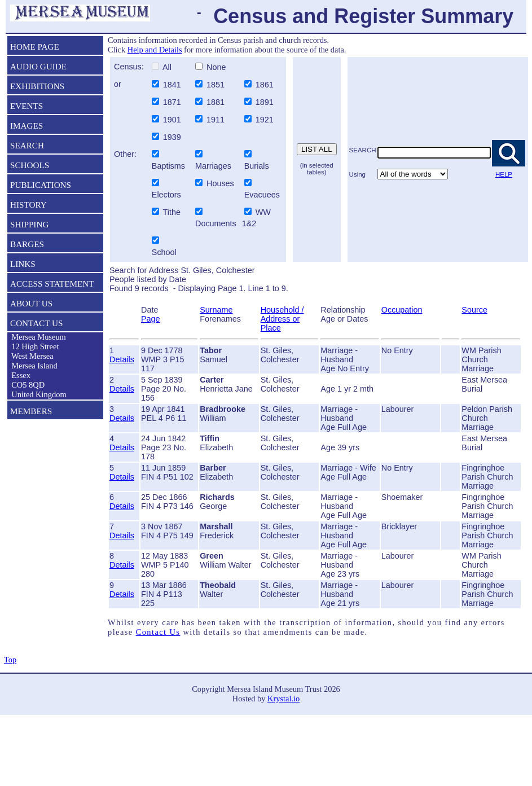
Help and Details (155, 50)
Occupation (402, 310)
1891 (266, 102)
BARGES (27, 244)
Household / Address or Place (282, 319)
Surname (216, 310)
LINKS (23, 264)
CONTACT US (36, 323)
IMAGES (27, 126)
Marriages (213, 166)
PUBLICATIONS (41, 185)
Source (474, 310)
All (166, 67)
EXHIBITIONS (37, 86)
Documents (215, 223)
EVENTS (27, 106)
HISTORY (28, 205)
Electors (166, 195)
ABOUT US (31, 303)
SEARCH (27, 145)
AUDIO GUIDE (38, 66)
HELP (504, 174)
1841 (173, 85)
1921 (266, 120)
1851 (217, 85)
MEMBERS (31, 411)
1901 (173, 120)
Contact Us (158, 632)
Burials (257, 166)
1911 (217, 120)
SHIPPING (29, 224)
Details (122, 359)
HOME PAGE (35, 47)
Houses (220, 183)
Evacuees (262, 195)
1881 (217, 102)
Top (10, 660)
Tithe (172, 212)
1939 (173, 137)
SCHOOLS (30, 165)
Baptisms (168, 166)
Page (151, 319)
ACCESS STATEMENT (52, 284)
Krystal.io (283, 699)
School (164, 252)
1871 (173, 102)
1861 (266, 85)
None (215, 67)
